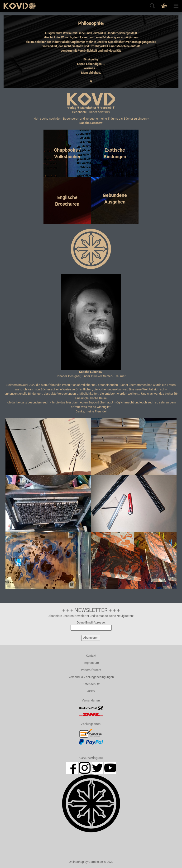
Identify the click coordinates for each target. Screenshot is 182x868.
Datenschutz (91, 684)
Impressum (91, 663)
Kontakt (91, 656)
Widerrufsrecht (91, 670)
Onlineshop (76, 862)
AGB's (91, 691)
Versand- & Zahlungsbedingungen (91, 677)
